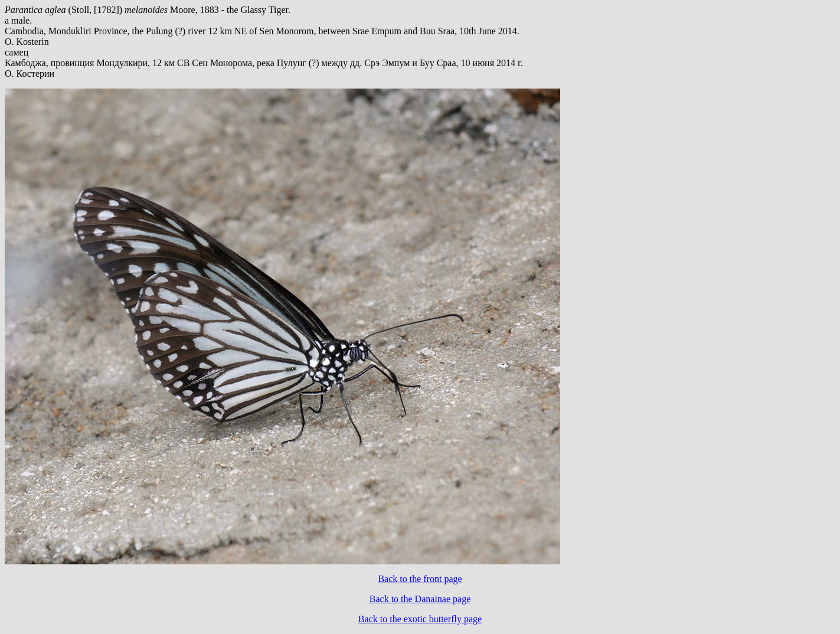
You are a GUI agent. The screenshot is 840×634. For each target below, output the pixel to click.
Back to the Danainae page (420, 599)
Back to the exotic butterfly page (420, 619)
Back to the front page (420, 579)
